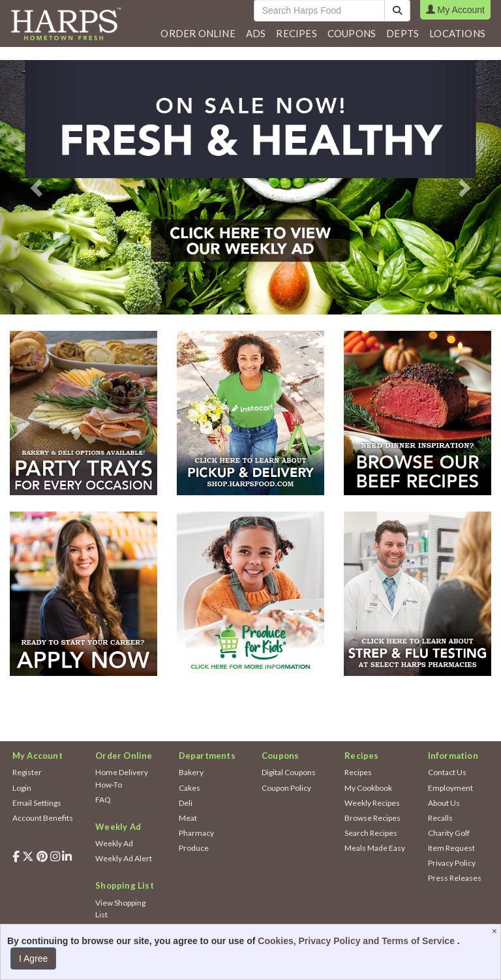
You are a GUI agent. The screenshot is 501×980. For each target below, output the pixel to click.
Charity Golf (449, 833)
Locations (457, 33)
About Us (444, 803)
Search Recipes (371, 833)
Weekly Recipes (372, 803)
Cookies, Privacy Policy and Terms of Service (357, 941)
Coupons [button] (352, 33)
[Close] (496, 931)
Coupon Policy (286, 788)
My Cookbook (368, 788)
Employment (450, 788)
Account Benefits (43, 818)
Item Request (451, 848)
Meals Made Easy (375, 848)
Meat (188, 818)
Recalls (440, 818)
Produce (194, 848)
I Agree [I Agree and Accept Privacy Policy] (33, 958)
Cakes (190, 788)
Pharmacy (196, 833)
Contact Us (447, 772)
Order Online (198, 33)
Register (27, 772)
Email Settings (37, 803)
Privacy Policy (452, 863)
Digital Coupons (289, 772)
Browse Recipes (372, 818)
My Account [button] (455, 10)
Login (22, 788)
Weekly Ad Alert (124, 858)
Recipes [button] (296, 33)
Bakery (191, 772)
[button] (256, 33)
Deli (186, 803)
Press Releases (455, 878)
